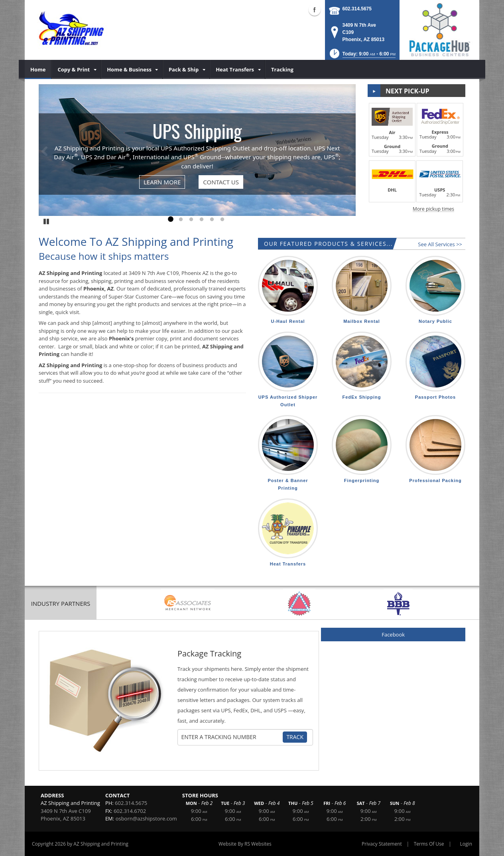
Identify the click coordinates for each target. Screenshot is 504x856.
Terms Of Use (429, 844)
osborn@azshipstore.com (146, 818)
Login (466, 844)
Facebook (393, 635)
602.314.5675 (357, 9)
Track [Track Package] (295, 737)
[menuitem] (38, 69)
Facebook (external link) (315, 10)
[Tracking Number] (231, 737)
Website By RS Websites (245, 844)
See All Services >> (440, 244)
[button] (362, 56)
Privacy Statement (382, 844)
